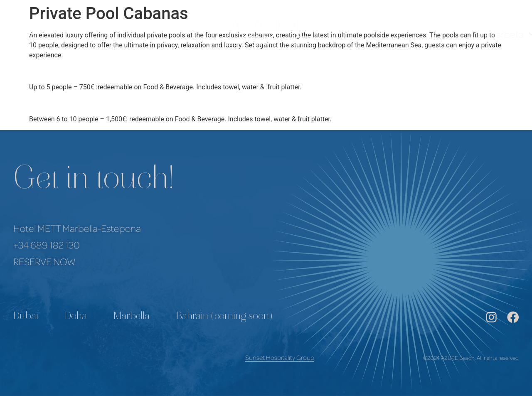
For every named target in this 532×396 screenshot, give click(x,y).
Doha (76, 317)
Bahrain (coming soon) (224, 317)
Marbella (132, 317)
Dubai (26, 317)
